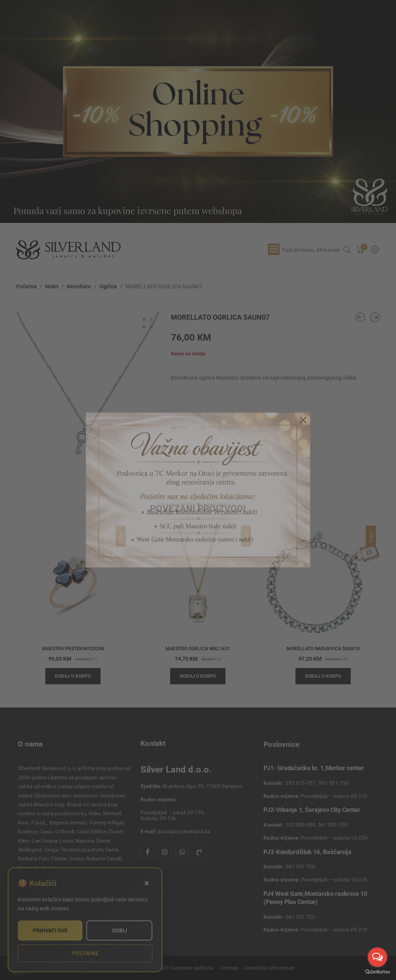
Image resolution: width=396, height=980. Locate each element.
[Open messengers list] (377, 957)
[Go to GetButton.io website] (377, 972)
